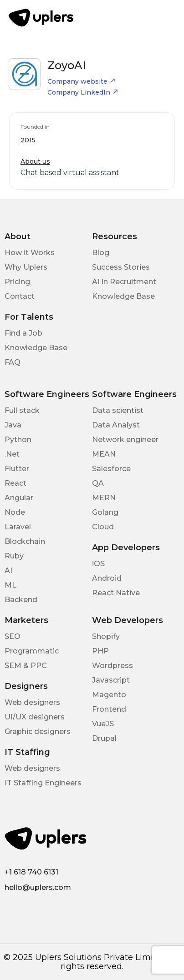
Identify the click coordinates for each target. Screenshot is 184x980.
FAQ (13, 362)
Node (15, 512)
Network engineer (125, 440)
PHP (100, 651)
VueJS (103, 724)
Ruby (14, 556)
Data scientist (118, 410)
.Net (12, 454)
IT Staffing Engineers (43, 783)
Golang (105, 512)
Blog (101, 253)
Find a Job (23, 333)
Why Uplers (26, 267)
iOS (98, 564)
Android (107, 578)
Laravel (18, 527)
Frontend (109, 709)
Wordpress (112, 666)
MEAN (104, 454)
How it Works (30, 253)
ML (10, 585)
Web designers (32, 702)
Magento (109, 695)
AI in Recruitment (124, 282)
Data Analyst (116, 425)
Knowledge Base (123, 296)
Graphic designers (38, 731)
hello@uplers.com (38, 887)
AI (8, 570)
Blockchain (25, 541)
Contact (20, 296)
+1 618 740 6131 (31, 872)
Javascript (111, 680)
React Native (116, 593)
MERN (104, 498)
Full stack (22, 410)
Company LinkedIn (83, 92)
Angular (19, 498)
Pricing (17, 282)
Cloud (103, 527)
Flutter (17, 469)
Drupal (104, 738)
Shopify (106, 636)
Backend (21, 600)
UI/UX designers (35, 717)
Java (13, 425)
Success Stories (121, 267)
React (15, 483)
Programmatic (32, 651)
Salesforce (111, 469)
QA (98, 483)
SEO (13, 636)
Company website (82, 81)
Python (18, 440)
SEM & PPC (26, 666)
